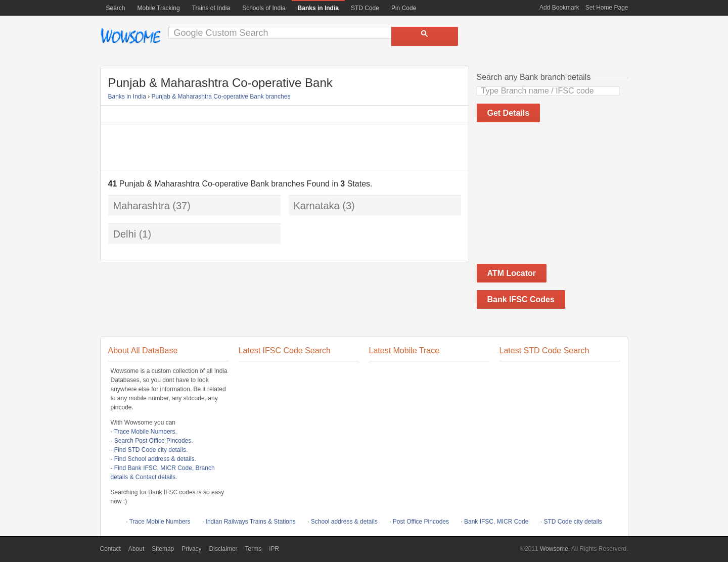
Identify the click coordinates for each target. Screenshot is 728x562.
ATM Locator (512, 273)
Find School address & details (154, 459)
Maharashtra (142, 206)
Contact (110, 549)
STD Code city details (573, 522)
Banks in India (127, 97)
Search (116, 8)
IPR (274, 549)
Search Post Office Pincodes (153, 441)
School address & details (344, 522)
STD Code (365, 8)
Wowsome (130, 36)
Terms (254, 549)
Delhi (125, 234)
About (136, 549)
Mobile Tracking (159, 8)
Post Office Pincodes (421, 522)
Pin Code (404, 8)
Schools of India (264, 8)
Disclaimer (223, 549)
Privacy (191, 549)
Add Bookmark (559, 8)
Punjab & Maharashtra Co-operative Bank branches (221, 97)
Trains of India (211, 8)
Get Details (509, 113)
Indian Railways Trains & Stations (251, 522)
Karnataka (317, 206)
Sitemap (163, 549)
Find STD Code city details (150, 450)
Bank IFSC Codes (521, 299)
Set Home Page (607, 8)
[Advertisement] (285, 147)
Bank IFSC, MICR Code (496, 522)
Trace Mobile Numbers (145, 432)
